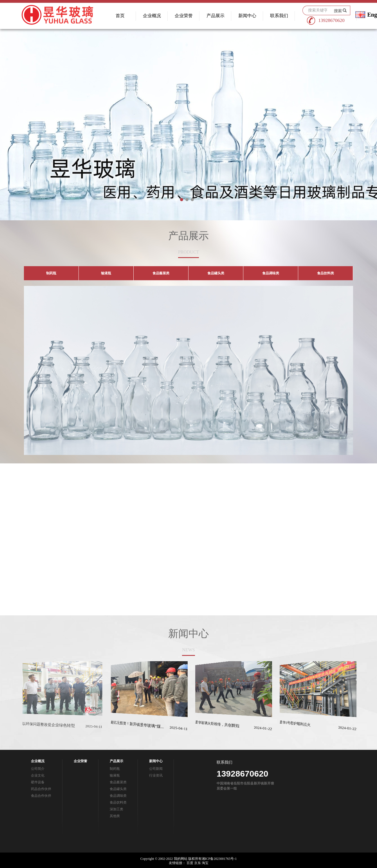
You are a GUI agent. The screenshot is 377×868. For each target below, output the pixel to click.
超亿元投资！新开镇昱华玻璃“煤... (132, 726)
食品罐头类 (118, 789)
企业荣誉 (184, 16)
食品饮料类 (118, 802)
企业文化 (38, 775)
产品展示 (216, 16)
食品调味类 (118, 796)
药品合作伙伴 (41, 789)
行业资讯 (156, 775)
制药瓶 (115, 769)
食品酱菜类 (118, 782)
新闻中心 (247, 16)
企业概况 (152, 16)
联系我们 (279, 16)
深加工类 (116, 809)
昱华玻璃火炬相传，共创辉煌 (213, 726)
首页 (120, 16)
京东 (198, 863)
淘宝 (205, 863)
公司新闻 (156, 769)
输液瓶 (115, 775)
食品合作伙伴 (41, 796)
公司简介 (38, 769)
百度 (190, 863)
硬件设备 (38, 782)
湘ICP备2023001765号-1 (219, 859)
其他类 (115, 816)
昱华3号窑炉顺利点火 (290, 727)
